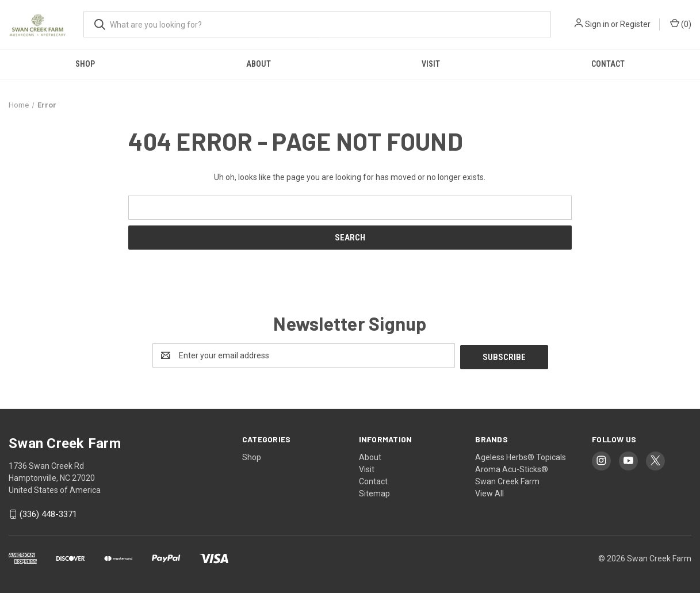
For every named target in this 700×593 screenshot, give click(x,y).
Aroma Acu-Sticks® (512, 468)
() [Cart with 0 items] (681, 24)
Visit (431, 64)
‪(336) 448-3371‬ (48, 513)
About (259, 64)
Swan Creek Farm (507, 480)
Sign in (597, 24)
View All (489, 492)
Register (635, 24)
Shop (85, 64)
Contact (608, 64)
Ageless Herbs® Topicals (521, 456)
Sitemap (374, 492)
